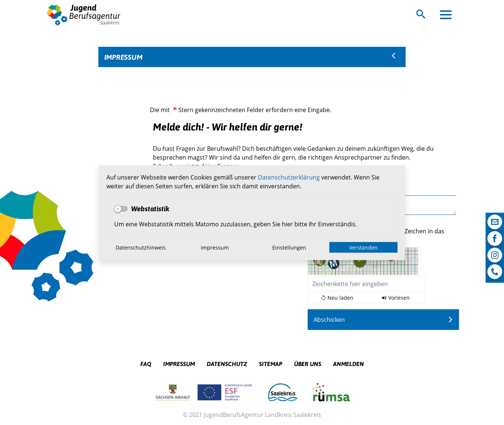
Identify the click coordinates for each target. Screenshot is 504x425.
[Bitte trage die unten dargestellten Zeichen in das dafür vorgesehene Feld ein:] (367, 283)
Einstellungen (289, 247)
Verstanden (363, 247)
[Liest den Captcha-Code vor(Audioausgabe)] (396, 298)
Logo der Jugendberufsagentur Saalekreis (84, 15)
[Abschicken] (384, 320)
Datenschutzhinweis (141, 247)
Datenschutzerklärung (289, 177)
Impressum (215, 247)
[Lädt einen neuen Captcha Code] (337, 298)
